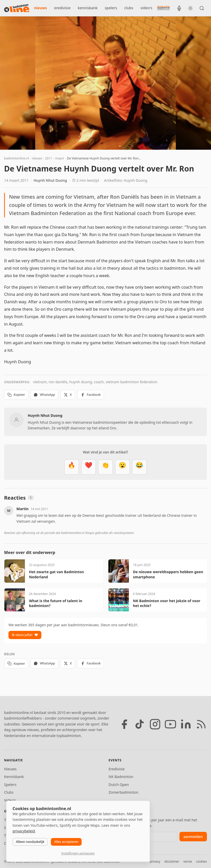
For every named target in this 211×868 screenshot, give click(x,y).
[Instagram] (155, 724)
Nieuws (10, 769)
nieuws (41, 8)
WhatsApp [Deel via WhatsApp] (44, 395)
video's (146, 8)
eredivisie (62, 8)
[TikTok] (140, 724)
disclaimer (172, 861)
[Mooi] (89, 467)
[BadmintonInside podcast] (179, 8)
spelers (111, 8)
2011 (49, 158)
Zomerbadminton (123, 792)
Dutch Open (119, 785)
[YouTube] (170, 724)
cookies (202, 861)
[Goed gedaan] (106, 467)
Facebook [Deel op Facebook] (91, 395)
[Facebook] (124, 724)
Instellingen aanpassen (78, 853)
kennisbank (88, 8)
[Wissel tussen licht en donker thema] (190, 8)
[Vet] (72, 467)
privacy (155, 861)
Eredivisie (117, 769)
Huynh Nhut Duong (50, 180)
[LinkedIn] (186, 724)
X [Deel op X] (68, 395)
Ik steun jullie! (25, 635)
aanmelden (193, 837)
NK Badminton (121, 777)
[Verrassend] (122, 467)
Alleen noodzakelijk (30, 842)
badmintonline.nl (16, 158)
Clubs (9, 792)
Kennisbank (14, 777)
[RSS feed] (201, 724)
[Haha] (139, 467)
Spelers (10, 785)
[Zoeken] (202, 8)
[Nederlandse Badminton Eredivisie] (164, 8)
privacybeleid (24, 831)
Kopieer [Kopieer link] (16, 395)
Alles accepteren (66, 842)
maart (60, 158)
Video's (10, 800)
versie (188, 861)
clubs (129, 8)
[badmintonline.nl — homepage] (17, 8)
